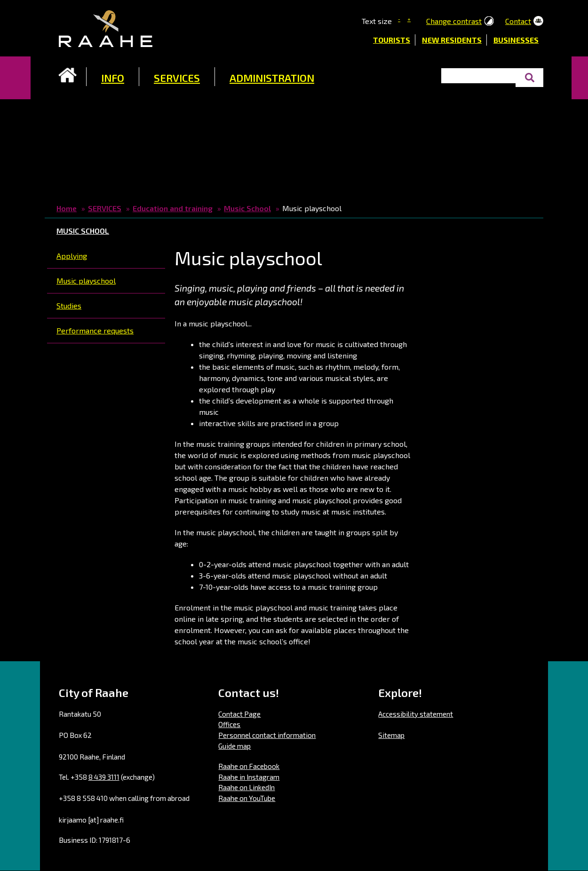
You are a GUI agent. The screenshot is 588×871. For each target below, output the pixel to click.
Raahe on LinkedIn (246, 787)
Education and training (173, 208)
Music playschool (86, 281)
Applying (72, 256)
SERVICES (177, 78)
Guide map (234, 746)
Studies (69, 305)
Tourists (392, 40)
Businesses (516, 40)
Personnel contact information (267, 735)
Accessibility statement (416, 714)
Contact (518, 21)
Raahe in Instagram (249, 777)
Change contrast (454, 21)
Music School (247, 208)
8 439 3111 (104, 777)
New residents (452, 40)
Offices (229, 724)
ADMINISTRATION (272, 78)
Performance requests (95, 330)
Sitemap (391, 735)
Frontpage (68, 75)
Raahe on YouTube (247, 798)
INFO (113, 78)
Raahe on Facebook (249, 766)
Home (67, 208)
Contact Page (239, 714)
